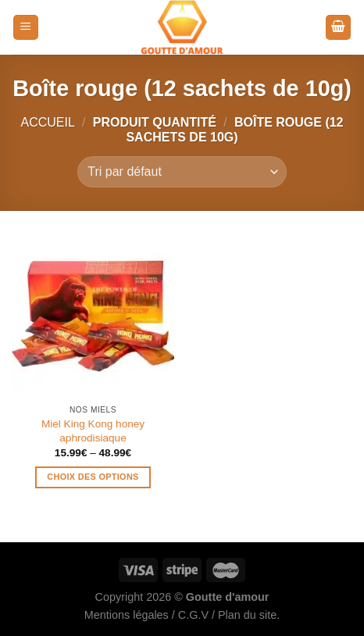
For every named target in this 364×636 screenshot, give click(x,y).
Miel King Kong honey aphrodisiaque (93, 431)
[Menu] (26, 28)
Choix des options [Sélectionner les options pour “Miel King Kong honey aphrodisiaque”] (93, 477)
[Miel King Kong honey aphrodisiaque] (93, 316)
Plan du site (247, 615)
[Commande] (182, 172)
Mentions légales (127, 615)
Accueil (47, 122)
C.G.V (193, 615)
